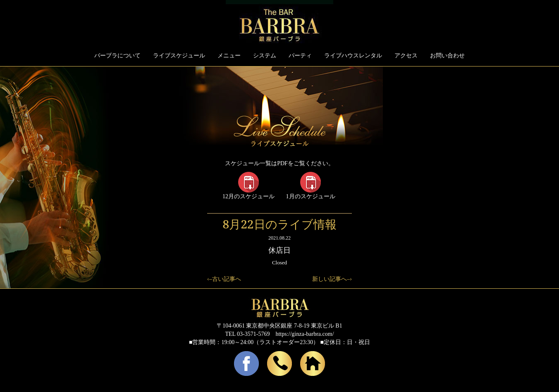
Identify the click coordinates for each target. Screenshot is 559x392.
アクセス (406, 56)
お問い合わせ (447, 56)
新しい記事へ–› (332, 279)
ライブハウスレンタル (353, 56)
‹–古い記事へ (224, 279)
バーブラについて (117, 56)
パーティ (300, 56)
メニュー (229, 56)
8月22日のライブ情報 (279, 224)
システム (265, 56)
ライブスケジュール (179, 56)
